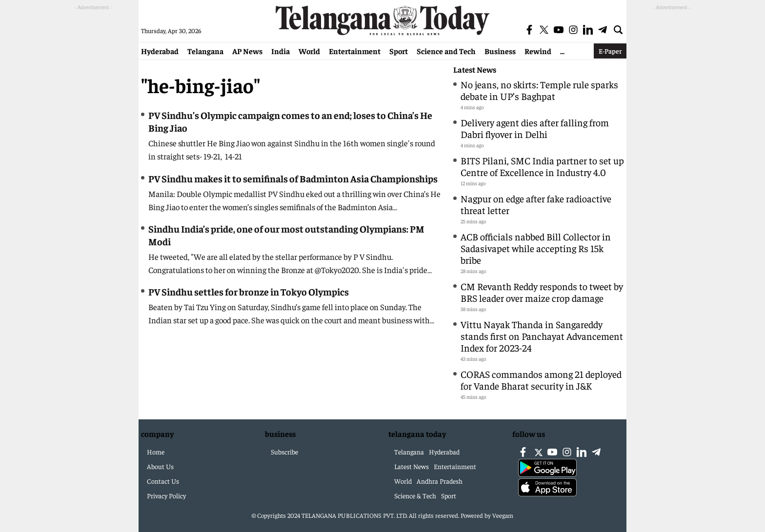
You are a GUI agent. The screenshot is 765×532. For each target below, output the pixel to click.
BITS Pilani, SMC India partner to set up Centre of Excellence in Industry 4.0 (542, 166)
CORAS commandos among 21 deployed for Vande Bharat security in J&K (541, 380)
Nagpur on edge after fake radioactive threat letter (536, 204)
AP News (247, 51)
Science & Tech (415, 495)
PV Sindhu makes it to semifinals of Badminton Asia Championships (293, 178)
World (309, 51)
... (562, 51)
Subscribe (284, 452)
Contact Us (163, 481)
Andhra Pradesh (440, 481)
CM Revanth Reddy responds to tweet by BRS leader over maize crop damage (542, 292)
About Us (160, 466)
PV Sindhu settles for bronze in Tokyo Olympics (249, 291)
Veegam (503, 515)
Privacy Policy (166, 495)
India (281, 51)
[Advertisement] (93, 159)
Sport (399, 51)
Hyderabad (160, 51)
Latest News (475, 69)
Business (500, 51)
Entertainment (355, 51)
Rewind (538, 51)
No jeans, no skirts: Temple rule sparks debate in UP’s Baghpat (539, 90)
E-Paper (610, 51)
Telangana (205, 51)
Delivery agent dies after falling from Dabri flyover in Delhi (535, 128)
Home (156, 452)
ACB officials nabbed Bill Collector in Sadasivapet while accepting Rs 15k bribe (536, 248)
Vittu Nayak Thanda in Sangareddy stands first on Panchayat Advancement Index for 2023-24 (542, 336)
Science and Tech (446, 51)
